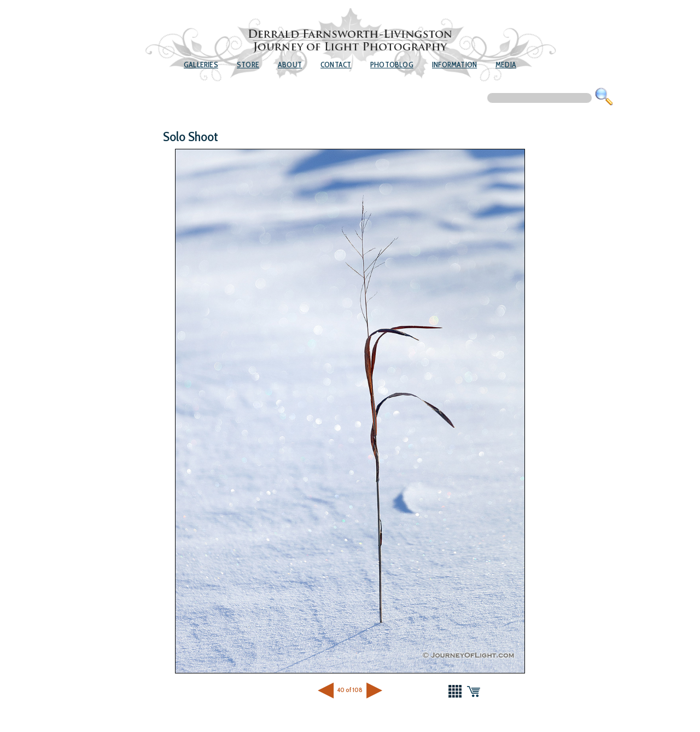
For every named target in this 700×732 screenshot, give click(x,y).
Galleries (201, 65)
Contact (336, 65)
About (290, 65)
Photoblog (392, 65)
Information (454, 65)
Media (506, 65)
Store (248, 65)
